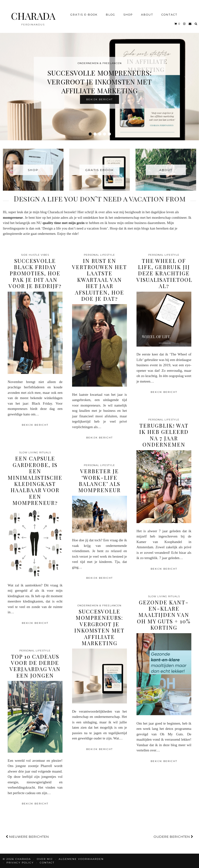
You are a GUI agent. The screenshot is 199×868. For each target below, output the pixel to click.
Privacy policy (20, 863)
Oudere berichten (173, 837)
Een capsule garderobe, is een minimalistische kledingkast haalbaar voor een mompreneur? (35, 481)
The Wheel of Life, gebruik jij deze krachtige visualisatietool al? (164, 273)
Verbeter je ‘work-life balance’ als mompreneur (99, 481)
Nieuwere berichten (27, 837)
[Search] (196, 22)
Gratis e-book (84, 13)
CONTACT (169, 13)
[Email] (190, 22)
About (147, 13)
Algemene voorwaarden (81, 859)
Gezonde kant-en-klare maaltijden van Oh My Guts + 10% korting (164, 615)
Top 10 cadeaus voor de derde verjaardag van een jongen (35, 666)
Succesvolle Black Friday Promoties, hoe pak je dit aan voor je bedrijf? (35, 273)
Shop (128, 13)
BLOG (111, 13)
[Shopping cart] (177, 22)
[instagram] (185, 22)
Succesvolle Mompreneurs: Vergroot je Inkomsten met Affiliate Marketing (100, 82)
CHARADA (33, 14)
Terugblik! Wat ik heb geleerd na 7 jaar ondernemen (164, 435)
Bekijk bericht (99, 99)
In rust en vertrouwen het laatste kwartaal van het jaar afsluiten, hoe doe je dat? (99, 280)
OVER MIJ (45, 859)
